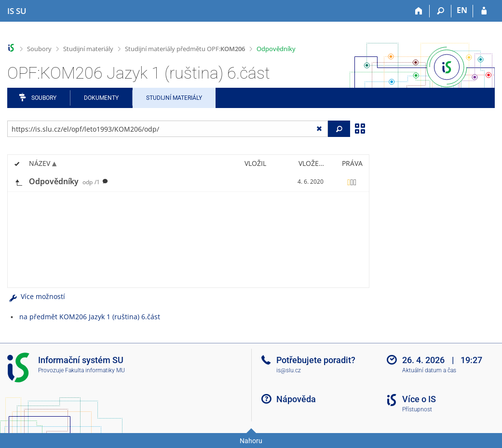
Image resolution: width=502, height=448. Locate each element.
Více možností (36, 296)
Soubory (39, 49)
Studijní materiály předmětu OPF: (185, 49)
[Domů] (419, 11)
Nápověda (296, 399)
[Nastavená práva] (352, 182)
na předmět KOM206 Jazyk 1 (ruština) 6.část (90, 317)
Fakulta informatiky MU (95, 370)
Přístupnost (417, 409)
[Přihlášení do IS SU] (484, 11)
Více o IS (419, 399)
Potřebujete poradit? (316, 360)
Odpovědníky (276, 49)
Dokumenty (101, 98)
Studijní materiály (88, 49)
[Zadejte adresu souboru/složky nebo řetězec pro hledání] (168, 129)
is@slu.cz (289, 370)
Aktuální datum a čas (429, 370)
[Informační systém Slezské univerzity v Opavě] (17, 11)
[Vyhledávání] (441, 11)
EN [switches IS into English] (462, 10)
